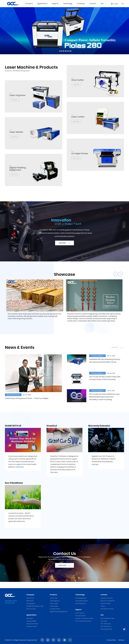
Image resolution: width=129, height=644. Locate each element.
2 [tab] (60, 51)
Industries (30, 618)
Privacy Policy (111, 640)
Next (120, 274)
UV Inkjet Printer (55, 609)
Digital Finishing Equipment (59, 611)
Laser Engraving (80, 603)
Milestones (30, 601)
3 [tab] (62, 51)
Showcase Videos (32, 624)
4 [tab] (64, 51)
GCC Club (104, 621)
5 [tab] (65, 51)
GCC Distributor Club (107, 618)
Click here (20, 467)
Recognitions (31, 603)
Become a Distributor (108, 601)
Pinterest (53, 640)
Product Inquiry (106, 603)
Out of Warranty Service (83, 621)
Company (81, 4)
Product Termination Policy (84, 618)
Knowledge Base (81, 598)
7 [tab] (69, 51)
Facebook (42, 640)
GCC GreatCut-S (106, 626)
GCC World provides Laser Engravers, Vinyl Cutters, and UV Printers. (13, 4)
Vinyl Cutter (54, 598)
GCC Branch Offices (107, 609)
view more (76, 85)
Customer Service (107, 598)
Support (55, 4)
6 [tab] (67, 51)
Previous (116, 274)
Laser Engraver (55, 601)
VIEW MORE (64, 243)
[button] (115, 4)
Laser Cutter (54, 603)
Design (29, 640)
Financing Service (106, 629)
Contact (93, 4)
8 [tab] (71, 51)
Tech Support (80, 613)
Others (103, 606)
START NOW (64, 565)
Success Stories (32, 626)
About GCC (30, 598)
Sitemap (121, 640)
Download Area (80, 616)
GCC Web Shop (106, 624)
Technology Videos (82, 601)
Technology (68, 4)
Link (102, 4)
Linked (59, 640)
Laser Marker (54, 606)
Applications (42, 4)
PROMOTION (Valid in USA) (35, 606)
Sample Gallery (31, 621)
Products (29, 4)
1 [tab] (58, 51)
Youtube (64, 640)
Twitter (70, 640)
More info (21, 521)
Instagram (48, 640)
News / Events (31, 609)
